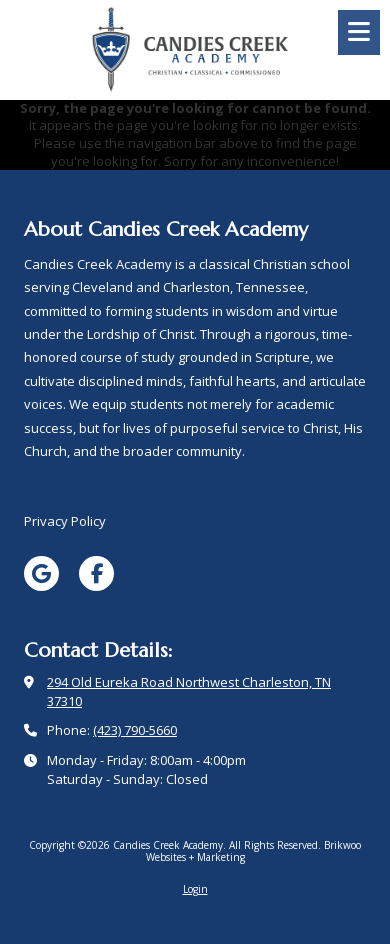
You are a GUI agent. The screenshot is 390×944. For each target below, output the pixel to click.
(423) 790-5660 (135, 730)
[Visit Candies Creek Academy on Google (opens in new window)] (41, 573)
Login (195, 889)
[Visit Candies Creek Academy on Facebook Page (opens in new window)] (96, 573)
